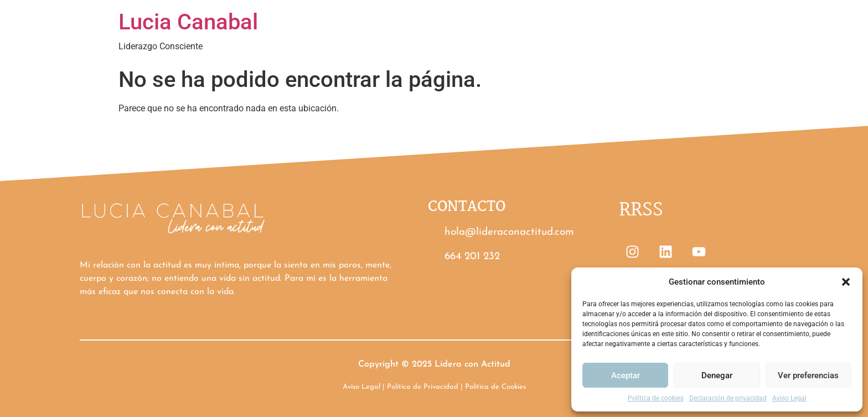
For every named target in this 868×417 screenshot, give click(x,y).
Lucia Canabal (188, 22)
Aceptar (626, 375)
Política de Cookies (495, 387)
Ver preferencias (808, 375)
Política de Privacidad (423, 387)
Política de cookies (656, 398)
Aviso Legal (789, 398)
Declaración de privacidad (728, 398)
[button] (846, 282)
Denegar (717, 375)
